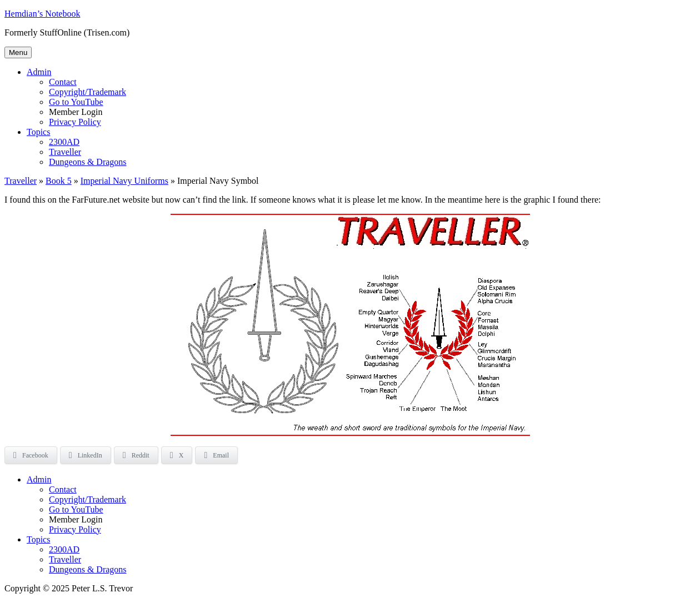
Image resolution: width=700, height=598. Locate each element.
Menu (18, 52)
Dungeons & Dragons (88, 162)
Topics (38, 132)
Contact (63, 82)
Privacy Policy (75, 122)
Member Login (76, 112)
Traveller (65, 152)
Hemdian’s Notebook (42, 14)
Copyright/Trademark (87, 92)
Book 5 (59, 181)
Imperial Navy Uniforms (124, 181)
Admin (39, 72)
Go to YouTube (76, 102)
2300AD (64, 142)
